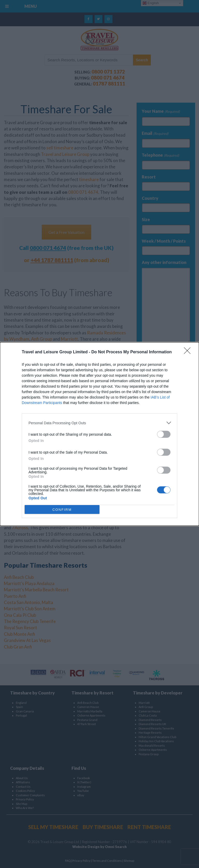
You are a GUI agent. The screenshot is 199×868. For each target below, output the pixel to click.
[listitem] (99, 423)
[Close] (189, 352)
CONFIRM (62, 510)
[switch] (164, 434)
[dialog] (99, 434)
